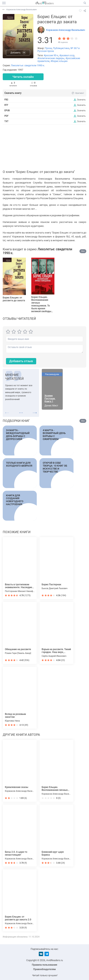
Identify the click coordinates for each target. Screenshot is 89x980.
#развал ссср (67, 55)
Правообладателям (44, 969)
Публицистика (61, 48)
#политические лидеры (51, 58)
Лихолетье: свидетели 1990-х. (28, 65)
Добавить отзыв (21, 361)
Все (83, 251)
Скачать (81, 100)
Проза (48, 48)
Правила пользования (44, 965)
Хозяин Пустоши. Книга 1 (50, 398)
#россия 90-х (51, 55)
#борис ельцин (59, 61)
